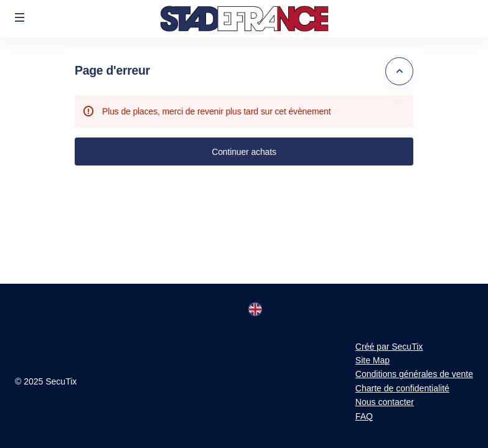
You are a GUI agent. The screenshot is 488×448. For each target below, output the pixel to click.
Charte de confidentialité (402, 388)
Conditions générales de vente (414, 374)
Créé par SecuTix (389, 347)
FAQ (364, 416)
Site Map (373, 360)
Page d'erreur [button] (112, 70)
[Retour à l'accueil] (244, 19)
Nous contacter (385, 402)
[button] (20, 17)
